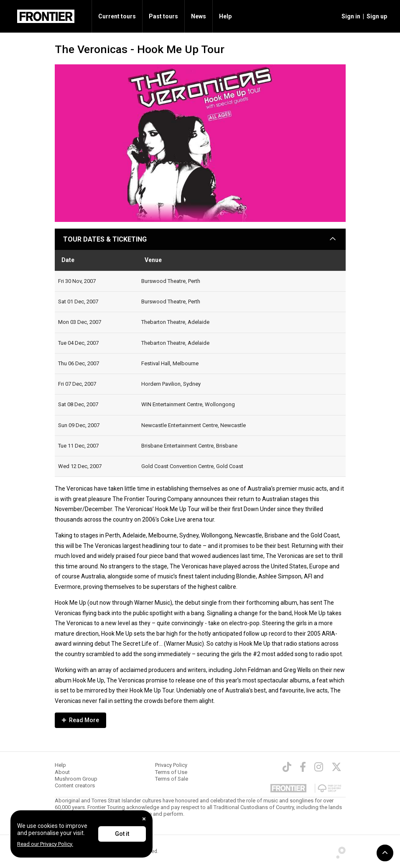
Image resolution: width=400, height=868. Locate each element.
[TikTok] (287, 767)
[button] (350, 16)
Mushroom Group (76, 779)
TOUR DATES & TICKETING (105, 239)
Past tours (163, 16)
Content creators (75, 785)
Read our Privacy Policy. (45, 844)
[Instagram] (319, 767)
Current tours (117, 16)
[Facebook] (303, 767)
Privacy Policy (171, 765)
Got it (122, 834)
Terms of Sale (172, 779)
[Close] (144, 819)
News (199, 16)
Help (225, 16)
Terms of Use (171, 772)
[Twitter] (336, 767)
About (62, 772)
